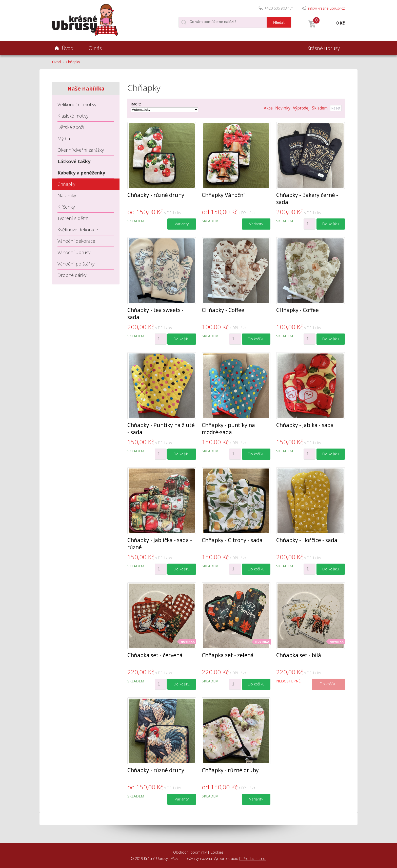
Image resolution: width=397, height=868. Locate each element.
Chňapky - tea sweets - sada (155, 314)
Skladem (320, 108)
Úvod (56, 62)
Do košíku (331, 224)
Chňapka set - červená (155, 655)
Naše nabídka (86, 88)
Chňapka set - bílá (299, 655)
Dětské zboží (71, 127)
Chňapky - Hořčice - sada (307, 540)
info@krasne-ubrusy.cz (326, 8)
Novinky (283, 108)
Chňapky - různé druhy (156, 195)
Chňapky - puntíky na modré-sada (228, 429)
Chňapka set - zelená (228, 655)
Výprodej (301, 108)
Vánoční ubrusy (74, 252)
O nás (95, 48)
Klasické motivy (73, 116)
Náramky (67, 195)
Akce (268, 108)
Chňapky (73, 62)
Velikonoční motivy (77, 104)
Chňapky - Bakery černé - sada (307, 198)
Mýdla (64, 139)
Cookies (217, 852)
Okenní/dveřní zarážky (81, 150)
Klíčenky (66, 207)
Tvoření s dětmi (73, 218)
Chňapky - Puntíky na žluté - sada (161, 429)
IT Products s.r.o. (253, 859)
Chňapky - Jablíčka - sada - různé (160, 544)
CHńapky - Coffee (223, 310)
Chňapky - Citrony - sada (232, 540)
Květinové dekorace (78, 230)
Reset (336, 108)
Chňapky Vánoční (223, 195)
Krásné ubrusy (323, 48)
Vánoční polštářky (76, 264)
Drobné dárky (72, 275)
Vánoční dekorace (76, 241)
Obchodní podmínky (190, 852)
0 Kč (341, 23)
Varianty (182, 224)
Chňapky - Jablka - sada (305, 425)
